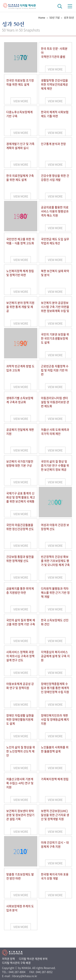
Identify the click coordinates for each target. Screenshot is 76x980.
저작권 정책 (8, 959)
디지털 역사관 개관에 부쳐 (33, 959)
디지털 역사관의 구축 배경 (16, 963)
